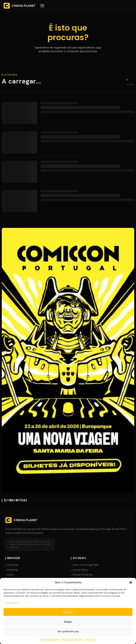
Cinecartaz (13, 565)
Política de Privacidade (72, 639)
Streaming (12, 570)
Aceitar (68, 612)
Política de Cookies (50, 639)
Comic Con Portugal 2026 (85, 565)
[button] (131, 582)
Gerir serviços (12, 602)
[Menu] (42, 6)
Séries (10, 575)
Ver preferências (68, 631)
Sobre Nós (91, 639)
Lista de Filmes (80, 570)
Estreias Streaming (82, 575)
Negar (68, 622)
